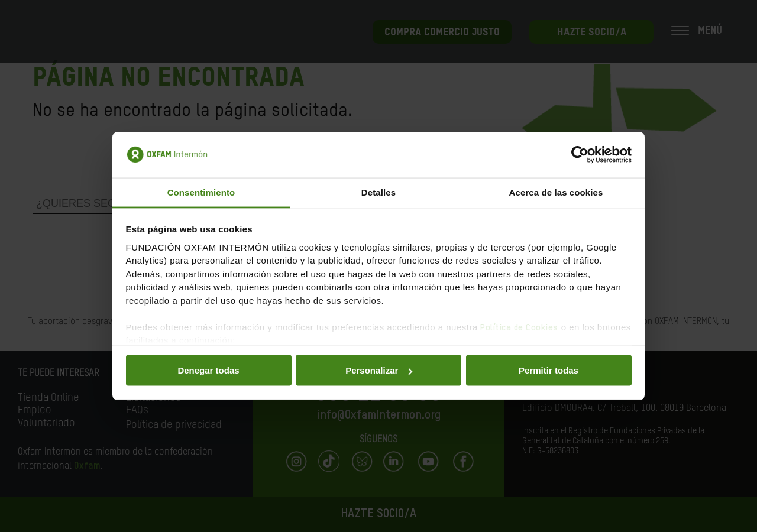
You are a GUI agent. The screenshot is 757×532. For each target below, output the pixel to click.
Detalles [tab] (378, 192)
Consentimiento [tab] (201, 192)
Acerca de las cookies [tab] (556, 192)
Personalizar (379, 370)
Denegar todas (208, 370)
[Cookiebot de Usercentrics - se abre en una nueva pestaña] (580, 155)
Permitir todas (549, 370)
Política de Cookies (519, 327)
